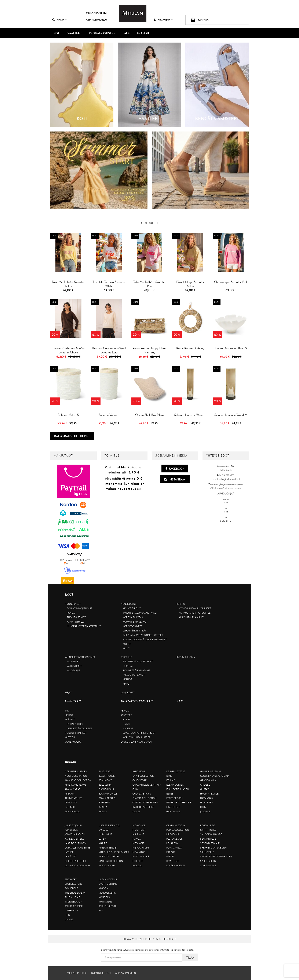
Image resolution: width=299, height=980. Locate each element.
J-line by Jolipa (73, 825)
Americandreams (76, 785)
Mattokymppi (107, 865)
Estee (170, 794)
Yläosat (70, 720)
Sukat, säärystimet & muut (139, 733)
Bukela (103, 807)
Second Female (210, 843)
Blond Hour (106, 789)
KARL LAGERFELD (74, 839)
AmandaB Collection (78, 780)
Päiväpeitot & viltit (134, 675)
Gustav (204, 789)
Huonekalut (73, 604)
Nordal (137, 865)
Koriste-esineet (133, 626)
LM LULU (104, 830)
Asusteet (126, 715)
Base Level (105, 771)
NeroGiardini (141, 848)
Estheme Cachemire (179, 803)
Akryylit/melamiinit (191, 617)
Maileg (103, 843)
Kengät (125, 711)
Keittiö (181, 604)
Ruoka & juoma (186, 657)
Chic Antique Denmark (147, 785)
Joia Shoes (71, 830)
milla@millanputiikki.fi (229, 479)
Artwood (71, 803)
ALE (127, 33)
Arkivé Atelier (74, 798)
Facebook (175, 469)
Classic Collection (145, 798)
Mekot (69, 715)
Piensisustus (128, 604)
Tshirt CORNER (74, 906)
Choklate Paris (142, 794)
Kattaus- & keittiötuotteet (195, 613)
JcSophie (205, 811)
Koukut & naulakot (135, 622)
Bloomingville (108, 794)
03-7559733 (228, 475)
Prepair (171, 852)
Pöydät (71, 613)
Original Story (176, 825)
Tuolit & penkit (76, 617)
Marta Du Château (110, 857)
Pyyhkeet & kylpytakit (136, 670)
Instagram (175, 479)
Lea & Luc (70, 857)
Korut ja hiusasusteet (136, 737)
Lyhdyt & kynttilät (134, 631)
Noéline (138, 861)
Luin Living (105, 834)
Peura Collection (178, 830)
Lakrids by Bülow (76, 843)
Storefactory (74, 884)
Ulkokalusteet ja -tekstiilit (84, 626)
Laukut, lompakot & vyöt (136, 742)
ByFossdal (139, 771)
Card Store (140, 780)
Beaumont (105, 780)
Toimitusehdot (101, 973)
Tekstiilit (126, 657)
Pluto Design (175, 839)
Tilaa (190, 958)
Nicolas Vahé (141, 857)
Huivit (126, 720)
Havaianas (206, 798)
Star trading (208, 865)
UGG (67, 915)
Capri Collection (143, 776)
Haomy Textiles (210, 794)
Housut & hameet (76, 733)
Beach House (107, 776)
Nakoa (137, 839)
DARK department (143, 807)
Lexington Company (78, 865)
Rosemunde (208, 825)
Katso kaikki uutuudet (72, 436)
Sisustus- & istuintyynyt (138, 662)
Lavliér (69, 852)
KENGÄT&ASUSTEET (103, 33)
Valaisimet (73, 662)
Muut (126, 648)
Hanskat (128, 728)
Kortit (127, 644)
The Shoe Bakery (75, 893)
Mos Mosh (139, 830)
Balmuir (70, 807)
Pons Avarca (174, 848)
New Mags (139, 852)
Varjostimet (74, 666)
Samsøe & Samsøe (211, 834)
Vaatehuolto (73, 742)
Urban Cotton (108, 879)
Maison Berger (108, 848)
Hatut (126, 724)
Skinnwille (207, 852)
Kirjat (68, 692)
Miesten (70, 737)
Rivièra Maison (176, 865)
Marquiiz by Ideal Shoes (114, 852)
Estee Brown (174, 798)
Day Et (136, 811)
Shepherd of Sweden (213, 848)
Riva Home (173, 861)
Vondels (104, 897)
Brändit (143, 33)
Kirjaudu (163, 20)
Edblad (171, 780)
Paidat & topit (75, 724)
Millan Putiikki (96, 13)
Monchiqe (139, 825)
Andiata (70, 794)
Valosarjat (74, 670)
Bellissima (105, 785)
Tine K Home (72, 897)
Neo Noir (138, 843)
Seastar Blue (208, 839)
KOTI (57, 33)
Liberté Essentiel (109, 825)
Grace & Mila (208, 780)
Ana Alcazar (73, 789)
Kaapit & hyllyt (76, 622)
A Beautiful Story (76, 771)
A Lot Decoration (76, 776)
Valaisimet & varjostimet (80, 657)
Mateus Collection (111, 861)
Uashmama (71, 911)
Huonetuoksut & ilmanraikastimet (145, 639)
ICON (203, 807)
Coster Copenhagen (145, 803)
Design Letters (176, 771)
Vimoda (103, 888)
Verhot (127, 679)
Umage (69, 919)
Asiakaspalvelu (96, 20)
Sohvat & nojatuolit (79, 608)
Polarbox (172, 843)
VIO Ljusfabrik (107, 893)
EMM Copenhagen (178, 789)
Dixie (169, 776)
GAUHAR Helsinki (210, 771)
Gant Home (173, 811)
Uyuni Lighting (108, 884)
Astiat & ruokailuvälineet (195, 608)
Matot (127, 684)
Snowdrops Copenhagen (216, 857)
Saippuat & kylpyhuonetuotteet (143, 635)
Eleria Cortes (175, 785)
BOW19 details (107, 798)
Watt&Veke (105, 902)
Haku (59, 20)
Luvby (102, 839)
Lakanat (128, 666)
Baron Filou (72, 811)
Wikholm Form (108, 906)
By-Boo (103, 811)
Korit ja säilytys (133, 617)
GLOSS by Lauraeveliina (215, 776)
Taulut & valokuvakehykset (140, 613)
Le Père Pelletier (75, 861)
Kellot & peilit (132, 608)
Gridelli (205, 785)
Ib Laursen (207, 803)
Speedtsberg (208, 861)
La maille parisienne (78, 848)
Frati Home (173, 807)
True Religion (74, 902)
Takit (68, 711)
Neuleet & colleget (79, 728)
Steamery (71, 879)
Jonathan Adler (75, 834)
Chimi (136, 789)
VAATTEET (75, 33)
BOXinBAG (104, 803)
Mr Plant (138, 834)
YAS (101, 911)
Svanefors (71, 888)
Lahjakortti (128, 692)
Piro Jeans (173, 834)
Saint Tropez (208, 830)
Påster (170, 857)
